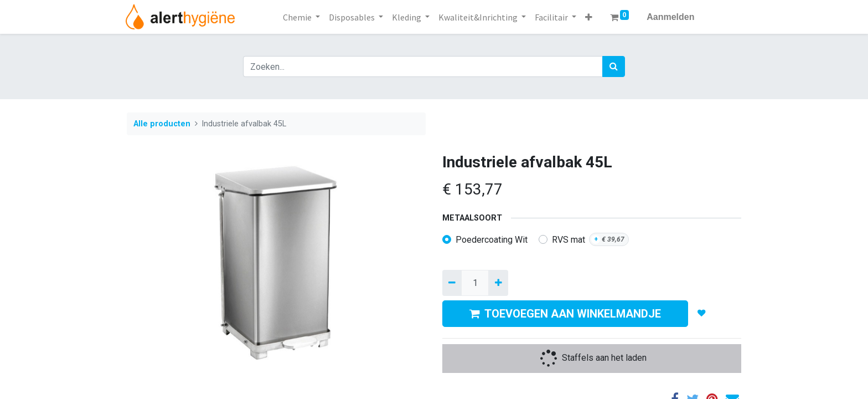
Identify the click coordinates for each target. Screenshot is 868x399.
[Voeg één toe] (498, 283)
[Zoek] (614, 66)
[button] (589, 17)
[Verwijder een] (452, 283)
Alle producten (162, 124)
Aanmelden (670, 17)
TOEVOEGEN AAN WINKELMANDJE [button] (565, 314)
